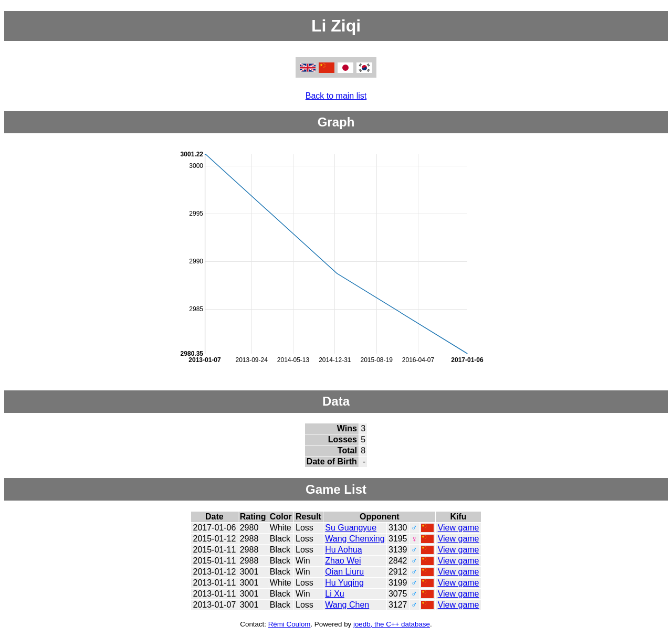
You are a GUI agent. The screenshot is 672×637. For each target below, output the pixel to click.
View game (459, 528)
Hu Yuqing (344, 583)
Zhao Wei (343, 561)
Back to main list (336, 96)
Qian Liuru (344, 572)
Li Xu (334, 594)
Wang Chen (347, 605)
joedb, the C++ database (392, 624)
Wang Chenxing (355, 539)
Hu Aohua (343, 550)
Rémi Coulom (290, 624)
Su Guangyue (351, 528)
